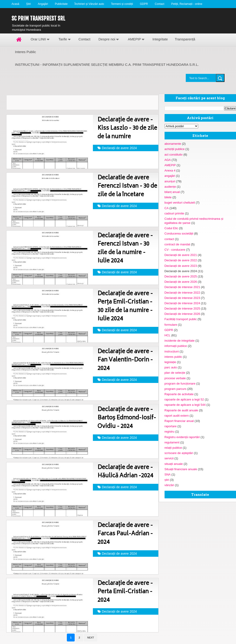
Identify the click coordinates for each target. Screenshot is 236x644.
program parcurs (176, 389)
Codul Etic (171, 228)
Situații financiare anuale (181, 469)
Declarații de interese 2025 (182, 308)
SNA (168, 474)
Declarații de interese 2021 (182, 287)
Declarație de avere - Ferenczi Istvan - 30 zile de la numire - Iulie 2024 (125, 249)
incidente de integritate (180, 341)
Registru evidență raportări (182, 437)
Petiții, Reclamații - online (187, 4)
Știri (28, 4)
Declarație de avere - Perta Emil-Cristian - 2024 (125, 592)
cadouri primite (174, 213)
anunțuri (170, 181)
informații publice (176, 346)
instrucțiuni (172, 351)
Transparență (185, 39)
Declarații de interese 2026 (182, 314)
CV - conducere (175, 250)
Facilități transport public (181, 319)
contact (169, 239)
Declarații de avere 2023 (181, 266)
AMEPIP (134, 39)
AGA (168, 160)
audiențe (170, 187)
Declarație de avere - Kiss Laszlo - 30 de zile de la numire (127, 129)
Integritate (160, 39)
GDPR (144, 4)
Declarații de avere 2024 (119, 148)
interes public (173, 357)
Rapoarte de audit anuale (181, 410)
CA (167, 208)
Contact (160, 4)
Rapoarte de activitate (179, 394)
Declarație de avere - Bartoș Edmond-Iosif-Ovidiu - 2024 (127, 418)
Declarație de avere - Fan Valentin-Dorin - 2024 (125, 360)
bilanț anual (172, 192)
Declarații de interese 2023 (182, 298)
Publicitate (61, 4)
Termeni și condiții (122, 4)
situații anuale (174, 464)
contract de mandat (177, 244)
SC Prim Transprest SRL (38, 18)
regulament (172, 442)
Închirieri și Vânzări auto (89, 4)
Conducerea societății (179, 233)
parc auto (171, 367)
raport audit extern (177, 416)
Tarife (63, 39)
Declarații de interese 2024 (182, 303)
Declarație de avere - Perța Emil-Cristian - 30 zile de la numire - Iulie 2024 (125, 307)
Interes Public (25, 52)
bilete (168, 197)
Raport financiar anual (179, 421)
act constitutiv (174, 155)
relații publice (173, 448)
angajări (170, 176)
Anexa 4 (170, 170)
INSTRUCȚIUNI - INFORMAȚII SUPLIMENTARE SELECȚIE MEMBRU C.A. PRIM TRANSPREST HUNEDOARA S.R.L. (107, 65)
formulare (171, 325)
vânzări (169, 485)
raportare (171, 426)
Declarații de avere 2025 (181, 276)
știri (167, 480)
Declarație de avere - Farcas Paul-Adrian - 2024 (125, 534)
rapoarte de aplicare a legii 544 (185, 405)
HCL (168, 335)
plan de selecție (175, 373)
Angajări (43, 4)
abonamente (173, 144)
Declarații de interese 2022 (182, 293)
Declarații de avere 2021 (181, 255)
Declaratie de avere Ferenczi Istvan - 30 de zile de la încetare (127, 187)
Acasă (15, 4)
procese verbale (175, 378)
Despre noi (107, 39)
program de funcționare (180, 384)
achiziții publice (175, 149)
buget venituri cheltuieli (180, 203)
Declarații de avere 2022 (181, 260)
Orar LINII (38, 39)
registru (170, 432)
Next (90, 638)
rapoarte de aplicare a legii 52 (184, 399)
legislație (170, 362)
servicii (169, 458)
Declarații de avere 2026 (181, 282)
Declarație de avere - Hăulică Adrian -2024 (125, 472)
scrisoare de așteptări (179, 453)
